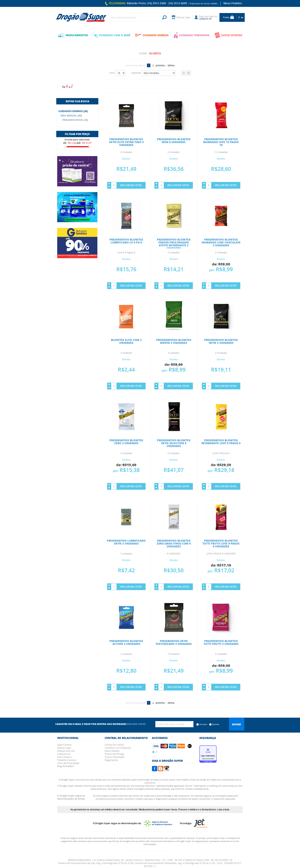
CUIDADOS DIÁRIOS (152, 35)
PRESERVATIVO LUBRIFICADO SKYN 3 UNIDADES (126, 542)
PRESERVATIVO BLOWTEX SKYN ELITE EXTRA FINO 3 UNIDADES (126, 142)
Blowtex (155, 53)
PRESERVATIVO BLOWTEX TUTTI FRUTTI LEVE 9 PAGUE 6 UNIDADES (221, 543)
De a (68, 86)
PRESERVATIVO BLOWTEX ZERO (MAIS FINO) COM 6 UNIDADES (174, 543)
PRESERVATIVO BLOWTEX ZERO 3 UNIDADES (126, 442)
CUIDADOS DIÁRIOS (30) (73, 111)
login (212, 16)
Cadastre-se (64, 754)
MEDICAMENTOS (73, 35)
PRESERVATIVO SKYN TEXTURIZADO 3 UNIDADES (174, 642)
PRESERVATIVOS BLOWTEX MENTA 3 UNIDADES (174, 341)
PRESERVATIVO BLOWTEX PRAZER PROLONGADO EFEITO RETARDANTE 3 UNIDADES (174, 244)
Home (143, 53)
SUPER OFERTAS (228, 35)
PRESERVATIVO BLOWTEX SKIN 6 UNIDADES (174, 140)
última (171, 65)
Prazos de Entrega (114, 754)
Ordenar (136, 73)
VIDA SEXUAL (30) (71, 116)
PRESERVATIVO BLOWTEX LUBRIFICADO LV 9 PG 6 (126, 241)
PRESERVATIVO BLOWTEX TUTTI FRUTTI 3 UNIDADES (221, 642)
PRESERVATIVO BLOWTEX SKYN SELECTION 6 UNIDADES (174, 443)
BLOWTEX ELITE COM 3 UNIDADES (126, 341)
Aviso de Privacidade (68, 763)
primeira (130, 65)
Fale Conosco (64, 757)
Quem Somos (64, 745)
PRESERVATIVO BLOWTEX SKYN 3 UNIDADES (221, 341)
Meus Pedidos (233, 3)
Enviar (237, 724)
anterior (142, 65)
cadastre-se (205, 19)
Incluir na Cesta (131, 185)
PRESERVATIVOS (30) (75, 120)
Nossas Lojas (64, 748)
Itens (112, 73)
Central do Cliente (114, 745)
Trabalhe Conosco (67, 760)
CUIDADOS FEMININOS (192, 35)
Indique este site (66, 751)
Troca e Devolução (115, 757)
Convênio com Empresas (118, 748)
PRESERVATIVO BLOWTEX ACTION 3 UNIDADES (126, 642)
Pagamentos (111, 760)
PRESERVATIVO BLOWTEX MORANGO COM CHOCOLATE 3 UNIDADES (221, 242)
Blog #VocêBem (66, 766)
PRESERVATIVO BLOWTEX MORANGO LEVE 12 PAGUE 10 (221, 142)
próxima (160, 65)
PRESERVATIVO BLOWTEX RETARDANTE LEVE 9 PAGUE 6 (221, 442)
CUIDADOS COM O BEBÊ (112, 35)
